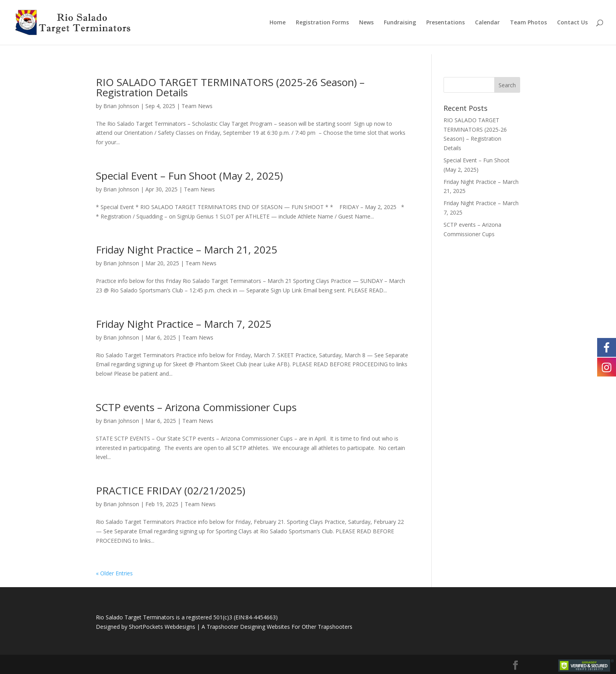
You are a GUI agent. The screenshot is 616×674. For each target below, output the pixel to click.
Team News (197, 106)
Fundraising (400, 23)
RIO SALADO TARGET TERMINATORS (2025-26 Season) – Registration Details (230, 87)
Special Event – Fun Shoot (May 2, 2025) (189, 176)
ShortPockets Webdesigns (162, 627)
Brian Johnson (121, 106)
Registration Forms (322, 23)
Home (278, 23)
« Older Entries (114, 573)
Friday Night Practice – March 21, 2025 (187, 250)
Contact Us (572, 23)
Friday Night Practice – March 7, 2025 (184, 324)
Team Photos (528, 23)
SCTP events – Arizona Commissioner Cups (196, 407)
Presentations (445, 23)
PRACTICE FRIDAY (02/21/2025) (170, 490)
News (366, 23)
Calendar (487, 23)
